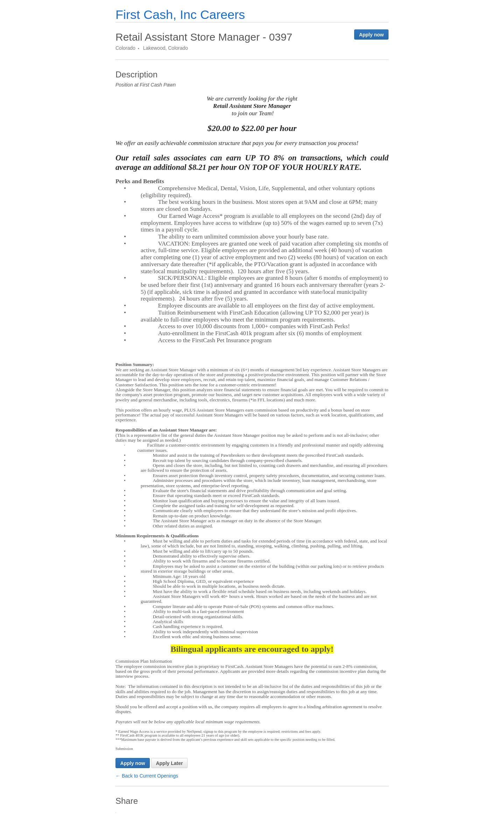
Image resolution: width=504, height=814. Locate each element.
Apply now (372, 35)
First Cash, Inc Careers (180, 15)
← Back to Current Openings (147, 776)
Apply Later (169, 763)
